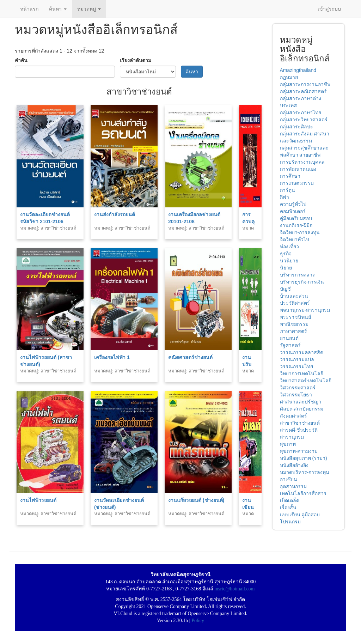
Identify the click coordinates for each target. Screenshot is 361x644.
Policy (198, 621)
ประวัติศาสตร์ (295, 303)
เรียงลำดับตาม (136, 60)
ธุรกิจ (286, 254)
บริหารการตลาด (298, 275)
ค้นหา (58, 9)
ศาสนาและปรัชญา (301, 402)
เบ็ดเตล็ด (290, 500)
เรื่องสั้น (288, 508)
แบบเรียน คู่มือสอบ (300, 515)
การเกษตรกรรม (297, 183)
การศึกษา (290, 176)
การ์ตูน (287, 190)
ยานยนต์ (289, 338)
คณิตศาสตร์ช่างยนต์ (190, 357)
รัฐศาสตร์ (290, 345)
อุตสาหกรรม (293, 486)
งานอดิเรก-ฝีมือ (296, 225)
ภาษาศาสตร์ (293, 331)
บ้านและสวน (294, 296)
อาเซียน (289, 479)
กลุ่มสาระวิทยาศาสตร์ (304, 120)
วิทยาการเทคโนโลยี (302, 373)
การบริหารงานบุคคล (302, 162)
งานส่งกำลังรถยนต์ (115, 214)
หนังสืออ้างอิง (294, 465)
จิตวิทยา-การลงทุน (300, 232)
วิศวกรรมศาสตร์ (298, 388)
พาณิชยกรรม (294, 324)
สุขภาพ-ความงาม (299, 451)
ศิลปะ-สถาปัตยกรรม (302, 409)
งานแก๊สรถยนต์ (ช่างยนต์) (196, 500)
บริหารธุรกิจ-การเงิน (302, 282)
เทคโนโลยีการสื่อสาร (303, 493)
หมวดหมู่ (89, 9)
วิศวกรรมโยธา (296, 395)
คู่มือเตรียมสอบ (296, 218)
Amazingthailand (298, 70)
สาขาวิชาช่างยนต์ (300, 423)
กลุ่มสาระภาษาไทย (301, 113)
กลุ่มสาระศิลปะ (296, 127)
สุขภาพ (288, 444)
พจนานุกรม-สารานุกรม (305, 310)
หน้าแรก (29, 9)
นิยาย (286, 268)
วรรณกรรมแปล (297, 359)
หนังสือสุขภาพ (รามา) (304, 458)
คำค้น (21, 60)
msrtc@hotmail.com (234, 589)
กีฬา (284, 197)
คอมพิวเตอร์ (293, 211)
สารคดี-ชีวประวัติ (299, 430)
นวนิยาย (289, 261)
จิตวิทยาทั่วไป (295, 239)
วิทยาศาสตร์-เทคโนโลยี (306, 381)
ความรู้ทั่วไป (293, 204)
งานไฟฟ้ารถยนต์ (38, 500)
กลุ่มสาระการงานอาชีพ (305, 84)
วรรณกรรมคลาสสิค (302, 352)
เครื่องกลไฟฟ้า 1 (112, 357)
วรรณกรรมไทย (296, 366)
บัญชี (285, 289)
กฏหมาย (289, 77)
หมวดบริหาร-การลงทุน (305, 472)
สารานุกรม (292, 437)
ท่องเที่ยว (289, 247)
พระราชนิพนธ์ (296, 317)
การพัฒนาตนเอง (298, 169)
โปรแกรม (290, 522)
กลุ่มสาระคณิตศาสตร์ (303, 91)
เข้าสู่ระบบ (329, 9)
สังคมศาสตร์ (293, 416)
